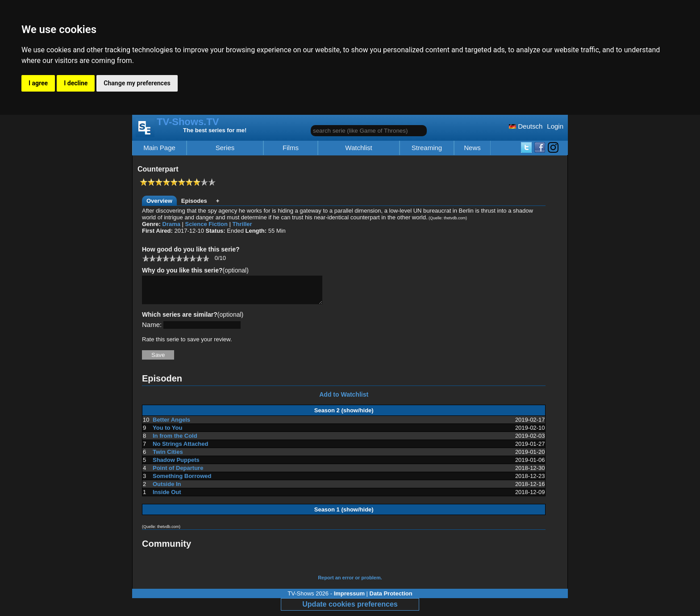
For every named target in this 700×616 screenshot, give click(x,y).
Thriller (242, 224)
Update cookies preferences (350, 610)
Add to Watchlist (344, 400)
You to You (167, 433)
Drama (171, 224)
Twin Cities (168, 457)
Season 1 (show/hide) (344, 515)
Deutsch (526, 126)
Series (225, 148)
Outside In (167, 489)
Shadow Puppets (176, 465)
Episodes (194, 201)
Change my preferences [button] (137, 83)
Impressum (349, 599)
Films (291, 148)
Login (555, 126)
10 (206, 258)
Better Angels (171, 425)
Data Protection (391, 599)
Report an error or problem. (350, 583)
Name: (152, 330)
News (472, 148)
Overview (159, 201)
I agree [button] (38, 83)
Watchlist (358, 148)
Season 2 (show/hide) (344, 416)
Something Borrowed (182, 481)
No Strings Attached (180, 449)
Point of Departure (178, 473)
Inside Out (167, 497)
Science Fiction (206, 224)
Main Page (159, 148)
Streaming (427, 148)
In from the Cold (175, 441)
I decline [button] (76, 83)
